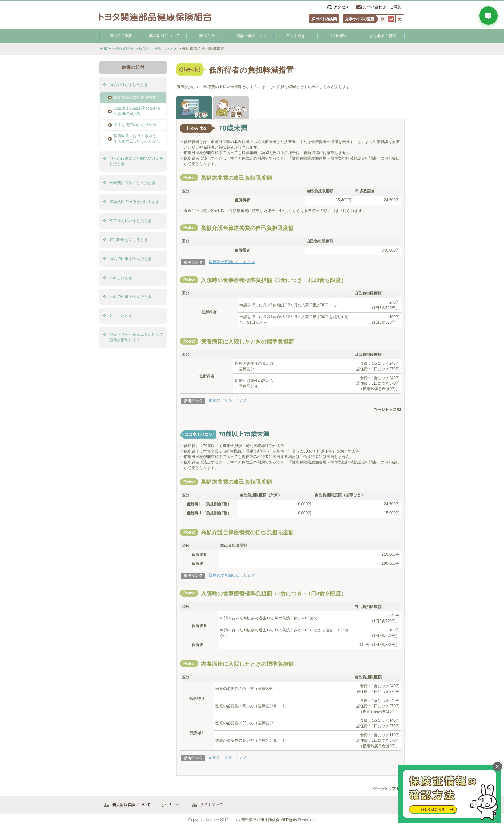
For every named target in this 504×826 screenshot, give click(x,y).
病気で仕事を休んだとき (130, 259)
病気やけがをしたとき (158, 49)
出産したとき (121, 278)
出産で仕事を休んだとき (130, 297)
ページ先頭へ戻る (387, 409)
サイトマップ (212, 805)
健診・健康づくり (252, 36)
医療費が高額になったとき (232, 262)
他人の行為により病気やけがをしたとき (136, 161)
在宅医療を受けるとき (129, 240)
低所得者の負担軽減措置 (135, 97)
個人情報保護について (131, 805)
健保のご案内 (121, 36)
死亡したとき (121, 316)
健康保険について (165, 36)
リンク (175, 805)
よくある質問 (231, 107)
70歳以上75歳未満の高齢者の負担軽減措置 (137, 111)
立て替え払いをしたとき (130, 221)
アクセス (341, 7)
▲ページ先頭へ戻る (387, 789)
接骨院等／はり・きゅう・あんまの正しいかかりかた (137, 138)
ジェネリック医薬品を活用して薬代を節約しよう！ (136, 337)
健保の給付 (208, 36)
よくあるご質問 (383, 36)
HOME (105, 49)
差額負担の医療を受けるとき (134, 202)
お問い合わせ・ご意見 (382, 7)
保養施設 (339, 36)
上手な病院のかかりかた (135, 125)
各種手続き (296, 36)
